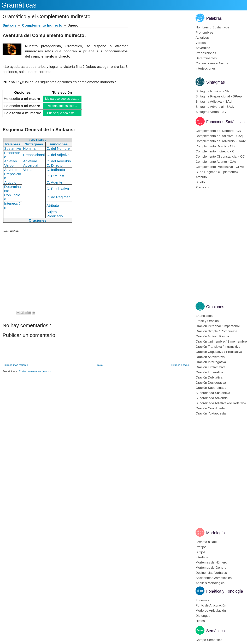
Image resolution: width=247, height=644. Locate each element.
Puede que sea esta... (62, 113)
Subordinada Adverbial (212, 398)
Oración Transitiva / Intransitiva (218, 347)
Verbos (201, 43)
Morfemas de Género (211, 568)
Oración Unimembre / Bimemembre (221, 341)
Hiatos (200, 621)
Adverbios (203, 48)
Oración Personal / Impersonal (218, 326)
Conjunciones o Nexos (212, 63)
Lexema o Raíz (207, 542)
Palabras (214, 18)
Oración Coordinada (210, 408)
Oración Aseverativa (210, 357)
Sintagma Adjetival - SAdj (214, 101)
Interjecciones (206, 68)
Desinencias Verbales (211, 573)
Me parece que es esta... (62, 99)
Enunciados (204, 316)
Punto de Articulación (211, 605)
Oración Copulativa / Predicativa (219, 352)
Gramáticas (19, 5)
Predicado (203, 187)
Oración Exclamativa (210, 367)
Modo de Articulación (211, 611)
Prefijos (201, 547)
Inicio (100, 365)
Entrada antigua (180, 365)
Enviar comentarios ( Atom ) (35, 371)
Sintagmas (216, 82)
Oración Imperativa (209, 372)
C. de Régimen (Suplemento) (217, 172)
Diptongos (203, 616)
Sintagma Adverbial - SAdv (215, 107)
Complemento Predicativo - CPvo (220, 167)
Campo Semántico (209, 640)
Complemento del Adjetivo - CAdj (219, 136)
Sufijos (200, 552)
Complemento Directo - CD (215, 146)
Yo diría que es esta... (62, 106)
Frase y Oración (207, 321)
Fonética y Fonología (225, 591)
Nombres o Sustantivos (212, 27)
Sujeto (200, 182)
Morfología (216, 533)
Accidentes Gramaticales (214, 578)
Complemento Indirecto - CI (215, 151)
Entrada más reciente (16, 365)
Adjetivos (202, 38)
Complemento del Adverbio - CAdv (220, 141)
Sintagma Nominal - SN (213, 91)
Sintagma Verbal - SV (211, 112)
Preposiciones (206, 53)
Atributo (201, 177)
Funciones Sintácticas (225, 122)
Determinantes (206, 58)
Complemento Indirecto (42, 25)
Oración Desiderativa (211, 383)
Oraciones (215, 307)
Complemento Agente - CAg (216, 162)
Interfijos (202, 557)
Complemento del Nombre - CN (218, 131)
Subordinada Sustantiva (213, 393)
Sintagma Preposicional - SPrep (219, 96)
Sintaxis (10, 25)
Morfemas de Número (211, 562)
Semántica (216, 631)
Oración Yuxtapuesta (211, 413)
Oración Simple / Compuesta (216, 331)
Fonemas (202, 600)
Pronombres (204, 32)
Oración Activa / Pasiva (212, 336)
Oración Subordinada (211, 388)
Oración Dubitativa (209, 377)
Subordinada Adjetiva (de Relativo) (221, 403)
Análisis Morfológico (210, 583)
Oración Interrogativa (211, 362)
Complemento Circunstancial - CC (220, 156)
